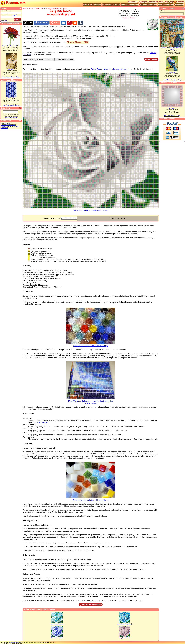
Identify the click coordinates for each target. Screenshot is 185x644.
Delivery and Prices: (31, 573)
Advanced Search (11, 118)
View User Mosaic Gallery (11, 105)
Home (25, 8)
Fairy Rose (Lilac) (124, 637)
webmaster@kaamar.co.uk (17, 642)
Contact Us (179, 5)
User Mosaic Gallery (166, 5)
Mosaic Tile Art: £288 (78, 42)
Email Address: (6, 11)
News (161, 2)
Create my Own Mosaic (92, 5)
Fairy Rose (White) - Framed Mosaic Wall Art (91, 209)
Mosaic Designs (40, 8)
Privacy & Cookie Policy (8, 125)
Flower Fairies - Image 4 (101, 69)
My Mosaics (133, 2)
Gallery (31, 8)
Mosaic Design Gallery (111, 5)
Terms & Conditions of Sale (10, 126)
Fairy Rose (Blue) (57, 637)
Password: (4, 15)
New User (4, 21)
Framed (50, 8)
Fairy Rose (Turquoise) (124, 623)
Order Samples (42, 422)
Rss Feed (180, 2)
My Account (153, 2)
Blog (171, 2)
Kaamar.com (13, 3)
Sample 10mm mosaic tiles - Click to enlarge (91, 499)
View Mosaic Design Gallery (11, 77)
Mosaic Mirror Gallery (148, 5)
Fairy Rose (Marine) (57, 623)
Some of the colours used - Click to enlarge (91, 344)
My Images (143, 2)
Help (166, 2)
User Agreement (6, 123)
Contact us (4, 128)
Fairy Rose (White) (61, 8)
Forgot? (14, 15)
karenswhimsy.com (121, 69)
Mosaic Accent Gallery (130, 5)
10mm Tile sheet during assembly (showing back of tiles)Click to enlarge (91, 401)
